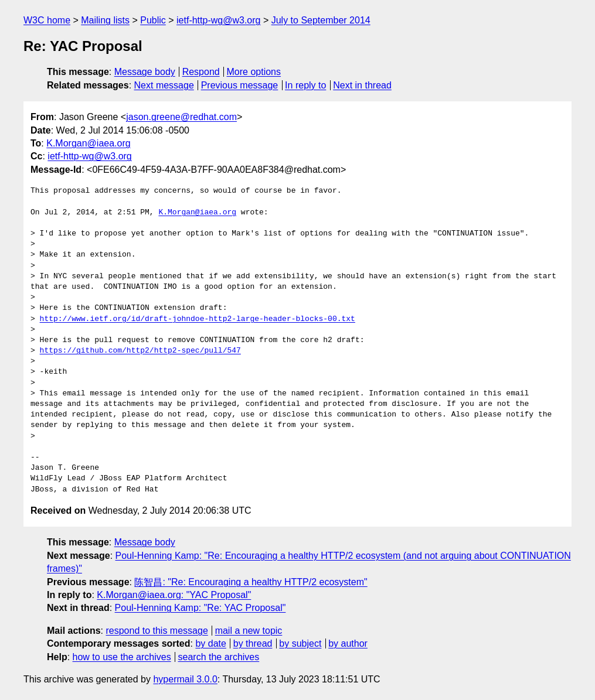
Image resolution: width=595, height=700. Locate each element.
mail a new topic (249, 631)
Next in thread (362, 85)
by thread (253, 643)
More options (254, 72)
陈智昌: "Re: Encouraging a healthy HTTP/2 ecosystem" (251, 582)
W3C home (47, 20)
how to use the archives (122, 657)
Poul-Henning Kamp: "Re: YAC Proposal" (200, 608)
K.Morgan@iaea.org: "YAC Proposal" (174, 595)
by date (210, 643)
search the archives (219, 657)
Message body (145, 72)
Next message (164, 85)
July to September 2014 (321, 20)
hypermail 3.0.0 (185, 679)
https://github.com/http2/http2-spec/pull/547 (140, 351)
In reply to (305, 85)
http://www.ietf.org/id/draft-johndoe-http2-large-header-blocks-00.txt (198, 319)
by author (348, 643)
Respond (201, 72)
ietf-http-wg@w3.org (218, 20)
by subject (300, 643)
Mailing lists (105, 20)
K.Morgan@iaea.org (88, 143)
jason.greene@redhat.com (181, 117)
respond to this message (157, 631)
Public (153, 20)
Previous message (240, 85)
